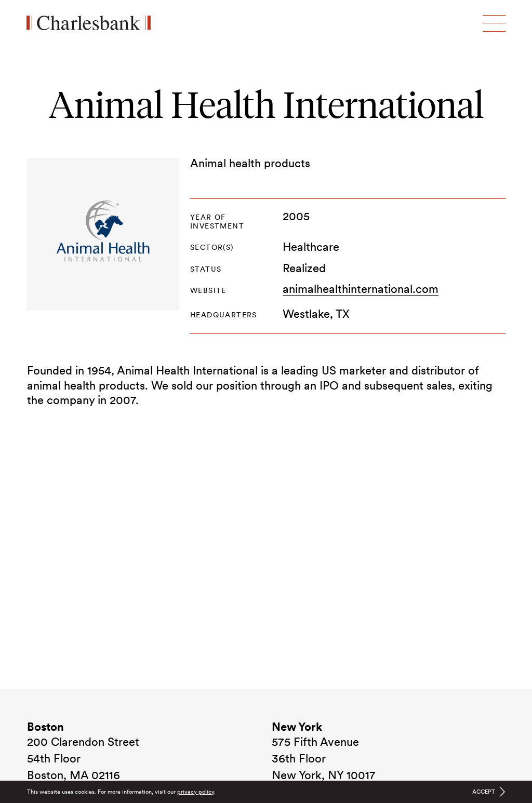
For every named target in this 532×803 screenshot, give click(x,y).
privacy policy (196, 792)
